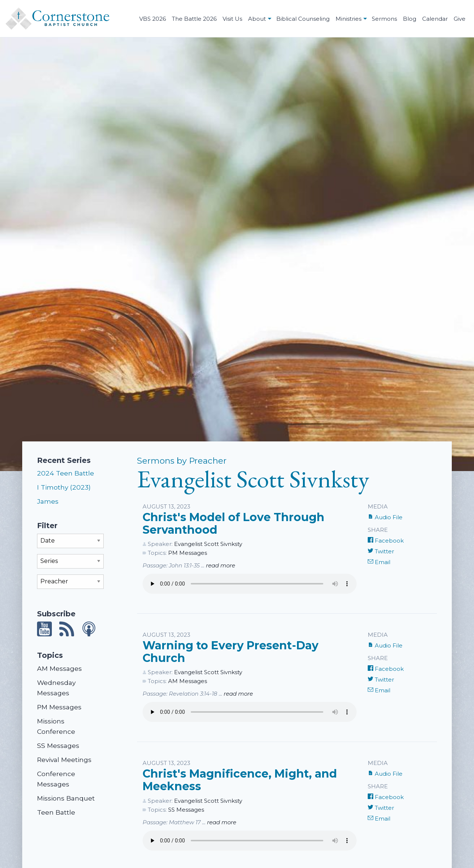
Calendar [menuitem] (435, 19)
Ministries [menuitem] (348, 19)
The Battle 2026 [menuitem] (194, 19)
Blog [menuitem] (410, 19)
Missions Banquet (66, 798)
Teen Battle (56, 812)
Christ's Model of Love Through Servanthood (233, 524)
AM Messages (59, 668)
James (48, 501)
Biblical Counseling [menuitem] (303, 19)
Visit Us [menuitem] (232, 19)
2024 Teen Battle (66, 473)
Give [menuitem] (460, 19)
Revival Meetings (64, 760)
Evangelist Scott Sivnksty (208, 544)
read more (221, 565)
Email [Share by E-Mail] (379, 562)
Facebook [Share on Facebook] (386, 541)
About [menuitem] (257, 19)
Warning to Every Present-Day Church (231, 652)
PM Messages (59, 707)
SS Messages (58, 746)
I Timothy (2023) (64, 487)
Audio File (385, 517)
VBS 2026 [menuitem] (153, 19)
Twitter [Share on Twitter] (381, 551)
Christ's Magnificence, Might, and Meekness (240, 780)
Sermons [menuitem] (384, 19)
